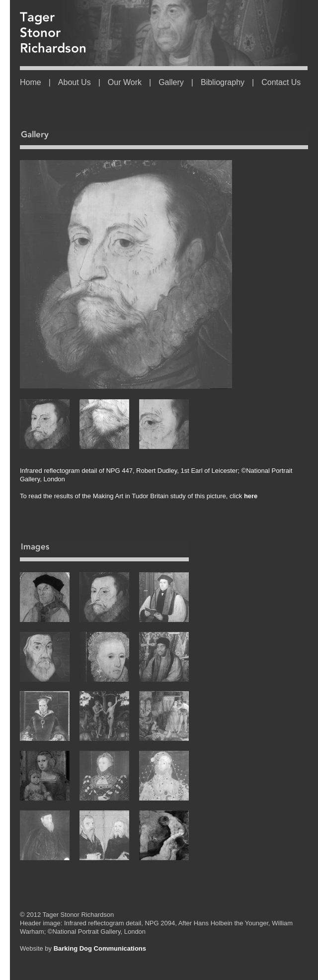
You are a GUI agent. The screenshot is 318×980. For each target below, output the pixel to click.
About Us (75, 82)
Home (31, 82)
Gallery (171, 82)
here (250, 496)
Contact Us (281, 82)
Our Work (125, 82)
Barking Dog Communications (100, 948)
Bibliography (223, 82)
